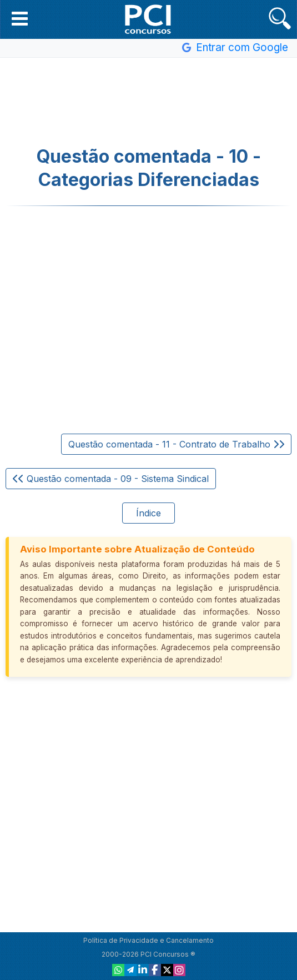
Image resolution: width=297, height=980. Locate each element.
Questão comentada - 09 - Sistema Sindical (111, 479)
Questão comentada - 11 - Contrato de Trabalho (176, 444)
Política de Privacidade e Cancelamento (148, 940)
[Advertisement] (149, 102)
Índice (148, 513)
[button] (20, 18)
